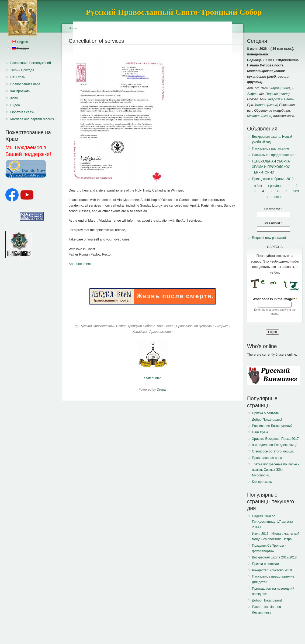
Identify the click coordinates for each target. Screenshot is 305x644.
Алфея (252, 94)
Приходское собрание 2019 (273, 179)
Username (273, 209)
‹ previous (275, 186)
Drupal (162, 390)
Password (273, 223)
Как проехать (20, 91)
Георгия (272, 94)
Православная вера (25, 84)
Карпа (275, 88)
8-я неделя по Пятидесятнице (275, 445)
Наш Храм (260, 432)
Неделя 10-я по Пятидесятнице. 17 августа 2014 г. (272, 522)
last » (278, 197)
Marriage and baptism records (32, 119)
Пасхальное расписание (270, 148)
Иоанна (261, 105)
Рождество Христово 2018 (272, 570)
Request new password (269, 238)
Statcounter (153, 378)
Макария (254, 116)
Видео (15, 105)
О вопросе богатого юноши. (273, 451)
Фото (14, 98)
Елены (289, 99)
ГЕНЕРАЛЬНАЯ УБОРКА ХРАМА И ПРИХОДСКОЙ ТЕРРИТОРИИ (271, 167)
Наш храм (18, 77)
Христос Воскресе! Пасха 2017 (275, 439)
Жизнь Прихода (22, 70)
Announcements (81, 264)
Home (73, 28)
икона (286, 88)
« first (258, 186)
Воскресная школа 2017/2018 (274, 557)
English (20, 42)
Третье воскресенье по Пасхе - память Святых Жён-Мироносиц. (275, 470)
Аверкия (274, 99)
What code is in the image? (275, 299)
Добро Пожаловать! (267, 420)
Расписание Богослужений (31, 63)
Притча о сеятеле (265, 413)
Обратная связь (22, 112)
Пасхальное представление (273, 155)
